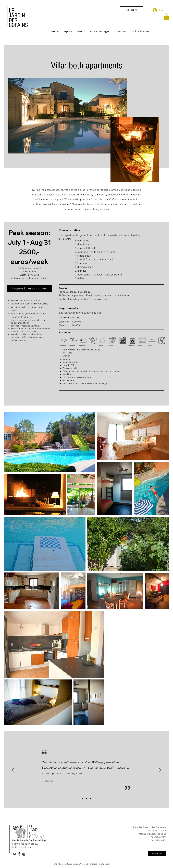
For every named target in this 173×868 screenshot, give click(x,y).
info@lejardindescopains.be (152, 834)
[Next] (160, 770)
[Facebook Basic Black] (19, 854)
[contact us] (157, 854)
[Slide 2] (86, 799)
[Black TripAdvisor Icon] (14, 854)
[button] (166, 17)
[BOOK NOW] (132, 10)
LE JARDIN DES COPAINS (18, 18)
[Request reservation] (29, 289)
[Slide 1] (83, 799)
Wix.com (106, 864)
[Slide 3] (90, 799)
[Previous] (13, 770)
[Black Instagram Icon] (24, 854)
